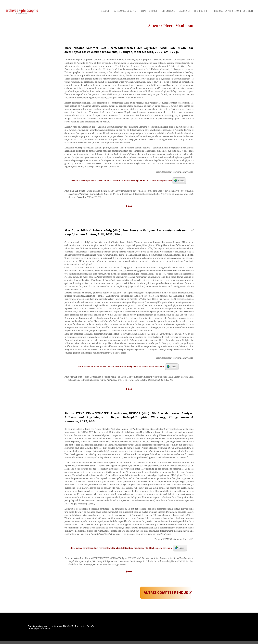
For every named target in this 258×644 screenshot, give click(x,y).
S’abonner (184, 11)
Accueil (105, 11)
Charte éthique (149, 11)
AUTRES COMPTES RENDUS (166, 593)
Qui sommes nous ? (123, 11)
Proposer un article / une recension (233, 11)
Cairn (179, 180)
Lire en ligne (168, 11)
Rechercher (200, 11)
